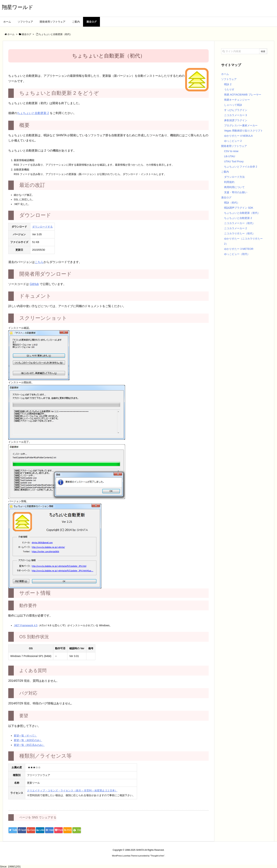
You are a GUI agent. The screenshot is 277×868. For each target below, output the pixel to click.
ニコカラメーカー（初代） (240, 223)
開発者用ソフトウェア (234, 146)
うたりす (229, 89)
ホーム (225, 74)
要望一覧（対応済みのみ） (29, 745)
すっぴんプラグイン (236, 110)
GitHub (34, 284)
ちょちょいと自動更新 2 (33, 113)
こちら (39, 262)
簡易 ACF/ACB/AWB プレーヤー (243, 95)
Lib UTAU (230, 156)
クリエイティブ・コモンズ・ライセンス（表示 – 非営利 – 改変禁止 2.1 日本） (72, 790)
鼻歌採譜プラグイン (236, 120)
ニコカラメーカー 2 (235, 228)
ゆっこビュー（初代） (237, 254)
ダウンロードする (42, 227)
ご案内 (225, 172)
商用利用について (234, 187)
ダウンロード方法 (234, 177)
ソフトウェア (229, 79)
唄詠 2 (228, 84)
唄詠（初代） (232, 203)
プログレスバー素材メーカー (241, 125)
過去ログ (226, 197)
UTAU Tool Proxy (234, 161)
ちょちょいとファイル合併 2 (241, 167)
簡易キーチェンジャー (237, 100)
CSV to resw (231, 151)
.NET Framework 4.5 (26, 625)
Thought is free (157, 856)
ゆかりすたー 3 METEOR (239, 249)
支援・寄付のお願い (236, 192)
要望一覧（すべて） (25, 736)
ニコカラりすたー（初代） (240, 233)
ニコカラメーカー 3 (235, 115)
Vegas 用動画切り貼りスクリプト (243, 131)
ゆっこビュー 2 (233, 141)
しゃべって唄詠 (233, 105)
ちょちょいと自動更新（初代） (242, 213)
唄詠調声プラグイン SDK (239, 208)
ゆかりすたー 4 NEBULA (238, 136)
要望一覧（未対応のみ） (28, 740)
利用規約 (229, 182)
